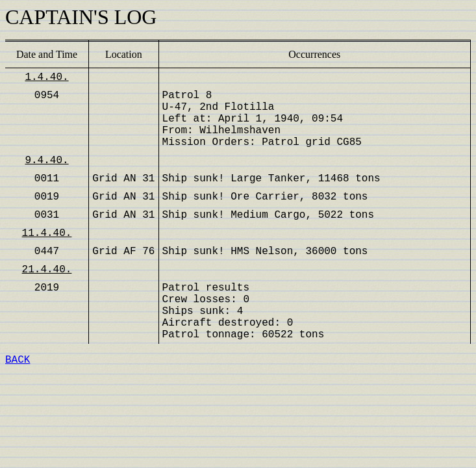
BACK (18, 360)
